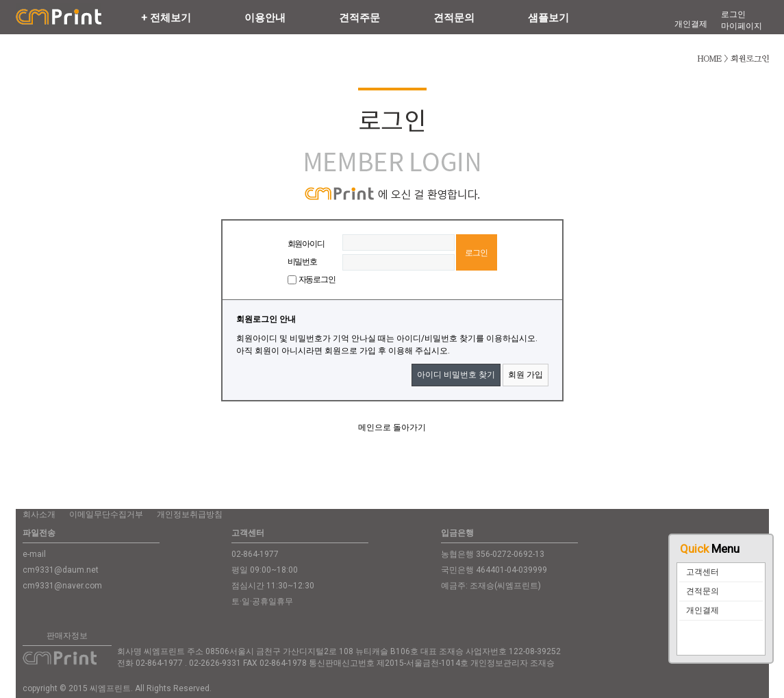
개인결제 (703, 610)
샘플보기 (548, 18)
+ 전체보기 (166, 18)
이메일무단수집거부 (106, 514)
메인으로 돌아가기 (392, 427)
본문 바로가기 (0, 0)
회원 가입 (526, 375)
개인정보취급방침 (190, 514)
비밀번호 (302, 262)
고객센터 (703, 572)
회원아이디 (306, 244)
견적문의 (703, 591)
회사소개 (39, 514)
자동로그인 (317, 279)
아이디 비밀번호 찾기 (456, 375)
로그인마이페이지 (742, 20)
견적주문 (359, 18)
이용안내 (265, 18)
